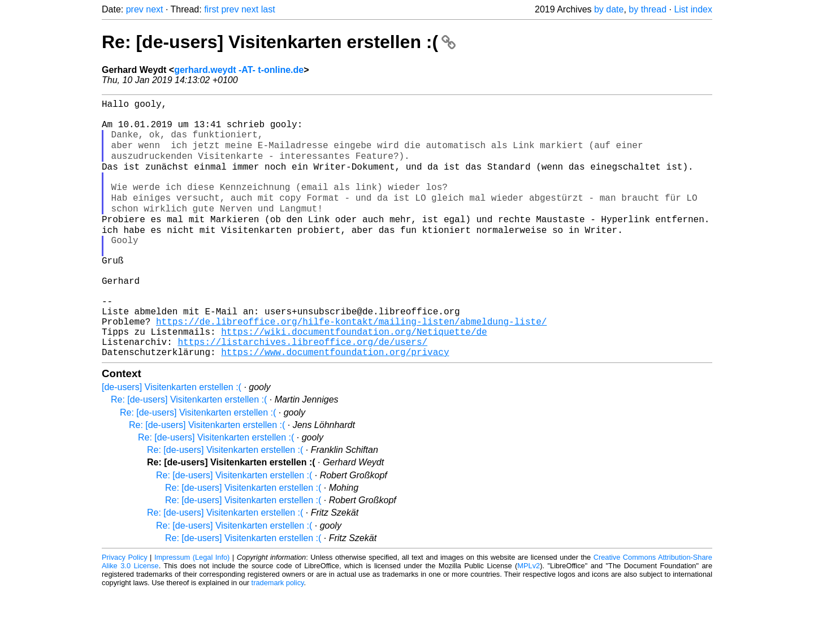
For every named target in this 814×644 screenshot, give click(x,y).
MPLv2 (529, 618)
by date (609, 9)
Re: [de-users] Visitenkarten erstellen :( (279, 42)
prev (135, 9)
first (211, 9)
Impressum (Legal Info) (192, 610)
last (268, 9)
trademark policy (278, 635)
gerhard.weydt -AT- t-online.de (239, 70)
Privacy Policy (125, 610)
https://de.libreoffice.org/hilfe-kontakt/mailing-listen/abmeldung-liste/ (351, 367)
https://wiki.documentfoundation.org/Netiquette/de (354, 379)
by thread (648, 9)
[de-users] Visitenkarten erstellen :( (172, 440)
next (154, 9)
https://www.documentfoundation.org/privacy (335, 404)
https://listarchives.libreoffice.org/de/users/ (302, 392)
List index (693, 9)
